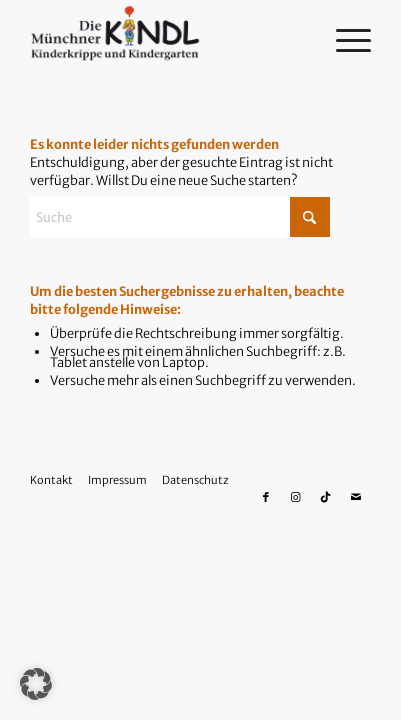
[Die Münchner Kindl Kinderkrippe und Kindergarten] (166, 40)
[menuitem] (343, 40)
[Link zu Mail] (356, 497)
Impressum (117, 480)
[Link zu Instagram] (296, 497)
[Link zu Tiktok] (326, 497)
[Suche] (180, 217)
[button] (36, 684)
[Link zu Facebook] (266, 497)
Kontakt (51, 480)
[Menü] (343, 40)
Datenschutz (195, 480)
